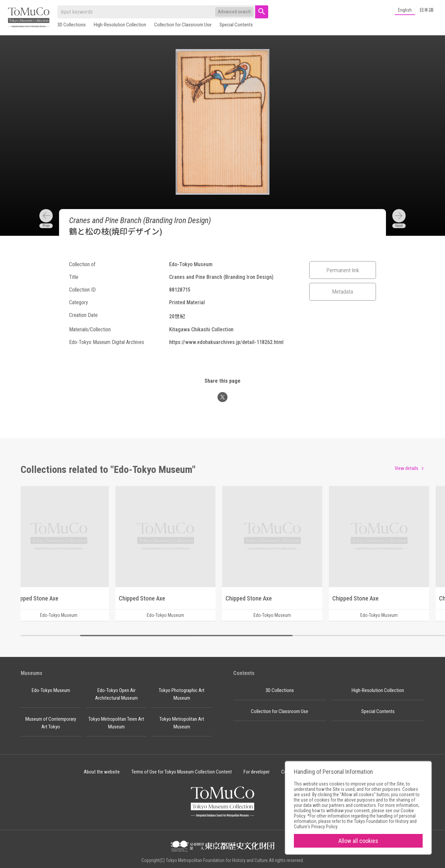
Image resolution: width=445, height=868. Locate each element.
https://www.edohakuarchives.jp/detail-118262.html (226, 342)
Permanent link (343, 270)
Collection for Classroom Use (183, 25)
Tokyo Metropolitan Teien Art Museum (116, 723)
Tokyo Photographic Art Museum (182, 694)
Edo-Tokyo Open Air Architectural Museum (116, 694)
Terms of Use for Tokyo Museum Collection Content (182, 772)
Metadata (343, 292)
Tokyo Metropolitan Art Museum (182, 723)
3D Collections (72, 25)
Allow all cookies (358, 841)
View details (406, 468)
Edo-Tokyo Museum (51, 690)
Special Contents (236, 25)
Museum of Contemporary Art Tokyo (51, 723)
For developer (257, 772)
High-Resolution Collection (120, 25)
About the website (102, 772)
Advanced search (234, 12)
